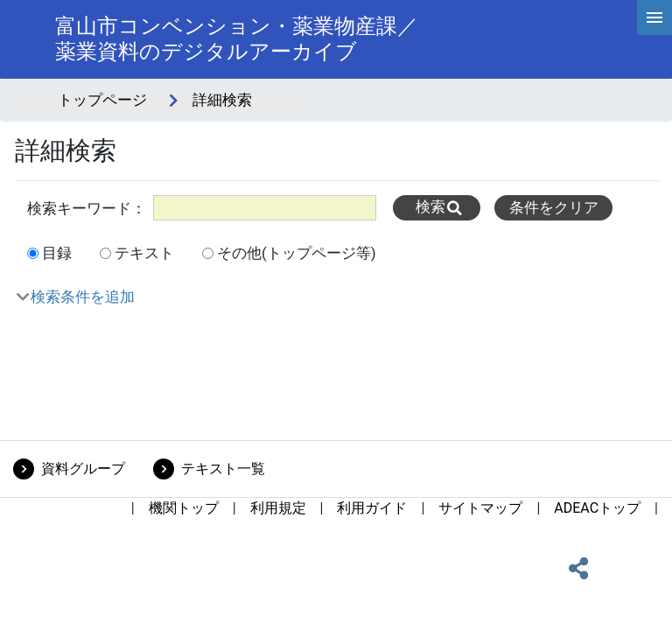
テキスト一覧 (223, 469)
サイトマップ (480, 508)
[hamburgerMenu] (654, 17)
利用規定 (278, 508)
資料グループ (83, 469)
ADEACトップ (597, 508)
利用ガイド (372, 508)
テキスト (144, 253)
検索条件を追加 (83, 297)
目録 (57, 253)
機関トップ (184, 508)
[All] (265, 208)
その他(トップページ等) (297, 253)
